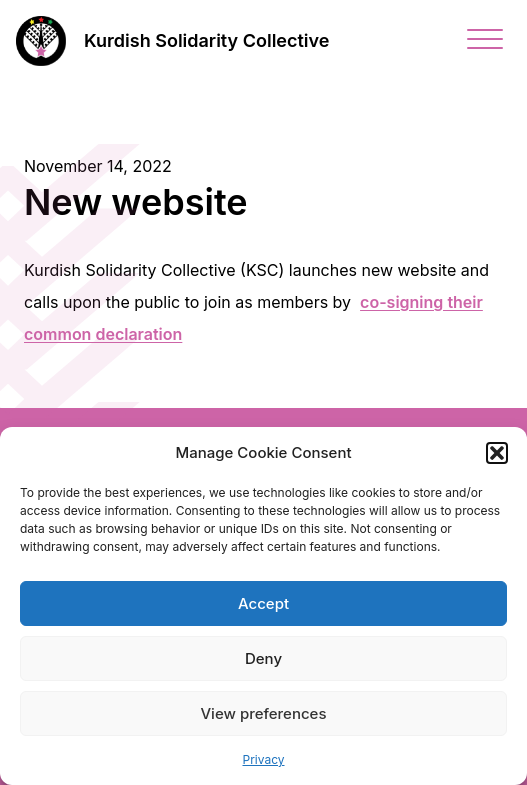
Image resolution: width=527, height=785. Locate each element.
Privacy (264, 759)
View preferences (263, 713)
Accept (263, 603)
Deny (263, 658)
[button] (497, 453)
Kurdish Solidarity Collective (206, 40)
